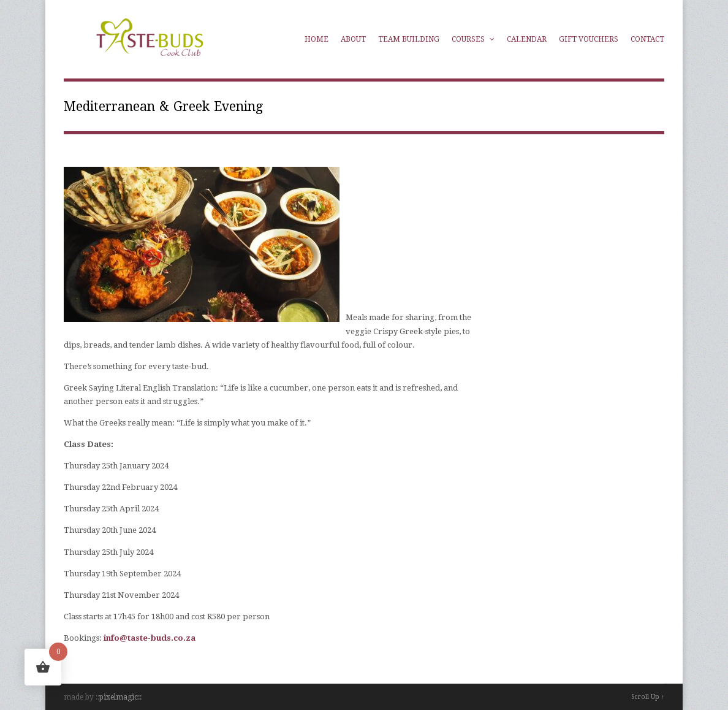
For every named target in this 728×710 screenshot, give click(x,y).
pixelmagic (119, 697)
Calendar (527, 39)
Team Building (409, 39)
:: (140, 697)
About (353, 39)
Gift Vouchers (589, 39)
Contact (647, 39)
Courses (473, 39)
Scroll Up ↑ (648, 697)
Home (317, 39)
